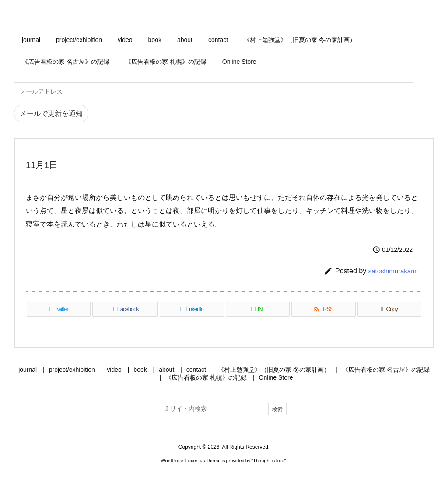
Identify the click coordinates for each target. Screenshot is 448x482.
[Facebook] (125, 309)
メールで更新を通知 (51, 114)
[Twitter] (59, 309)
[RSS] (323, 309)
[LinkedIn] (192, 309)
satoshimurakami (393, 271)
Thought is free (268, 461)
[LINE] (258, 309)
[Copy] (389, 309)
